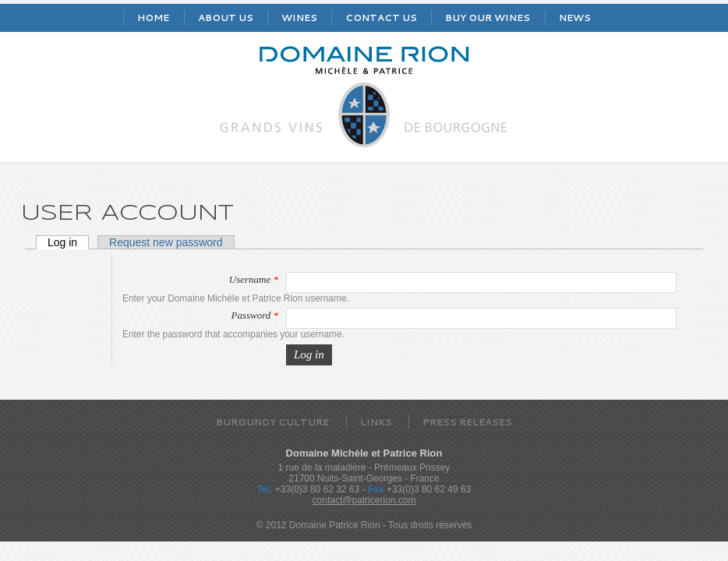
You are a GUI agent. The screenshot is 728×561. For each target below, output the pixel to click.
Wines (299, 18)
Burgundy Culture (272, 422)
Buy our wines (488, 18)
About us (226, 18)
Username (254, 279)
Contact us (381, 18)
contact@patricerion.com (364, 500)
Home (153, 18)
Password (254, 315)
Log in (68, 242)
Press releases (467, 422)
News (575, 18)
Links (376, 422)
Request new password (166, 242)
